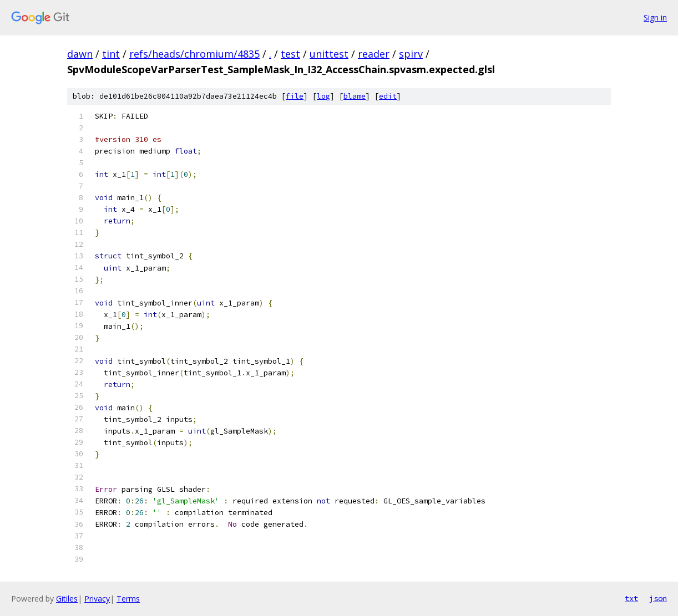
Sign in (655, 17)
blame (355, 96)
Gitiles (67, 599)
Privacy (97, 599)
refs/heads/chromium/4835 (194, 54)
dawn (80, 54)
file (295, 96)
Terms (128, 599)
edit (388, 96)
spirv (411, 54)
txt (631, 598)
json (658, 598)
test (290, 54)
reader (374, 54)
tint (111, 54)
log (323, 96)
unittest (329, 54)
